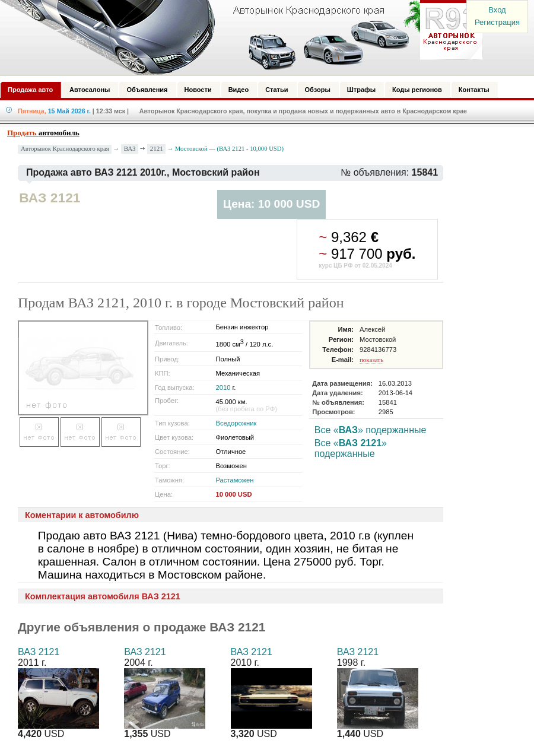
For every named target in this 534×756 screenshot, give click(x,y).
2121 (157, 148)
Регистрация (497, 22)
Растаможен (235, 480)
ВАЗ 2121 (39, 652)
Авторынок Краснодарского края (65, 149)
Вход (497, 10)
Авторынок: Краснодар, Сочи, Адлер (237, 37)
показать (371, 360)
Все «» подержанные (371, 430)
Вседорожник (236, 423)
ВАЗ (130, 148)
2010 (223, 387)
